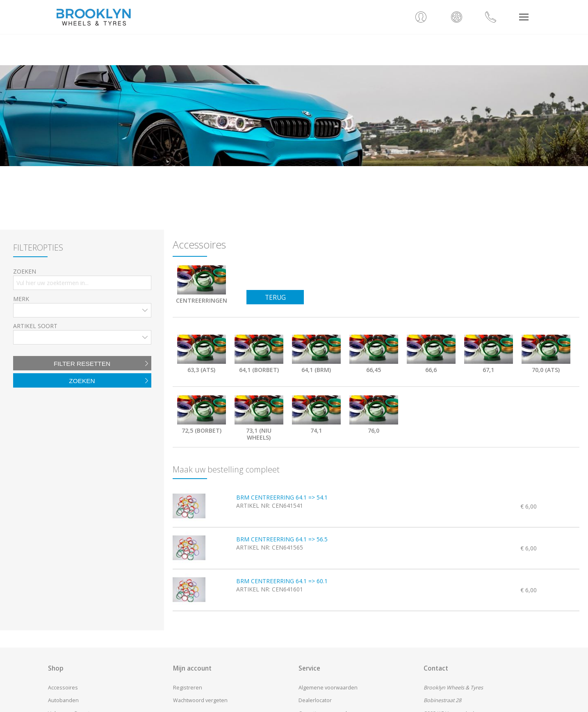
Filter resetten (82, 364)
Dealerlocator (315, 700)
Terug (275, 298)
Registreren (188, 688)
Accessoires (63, 688)
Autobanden (63, 700)
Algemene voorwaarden (328, 688)
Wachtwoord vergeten (200, 700)
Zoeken (82, 381)
